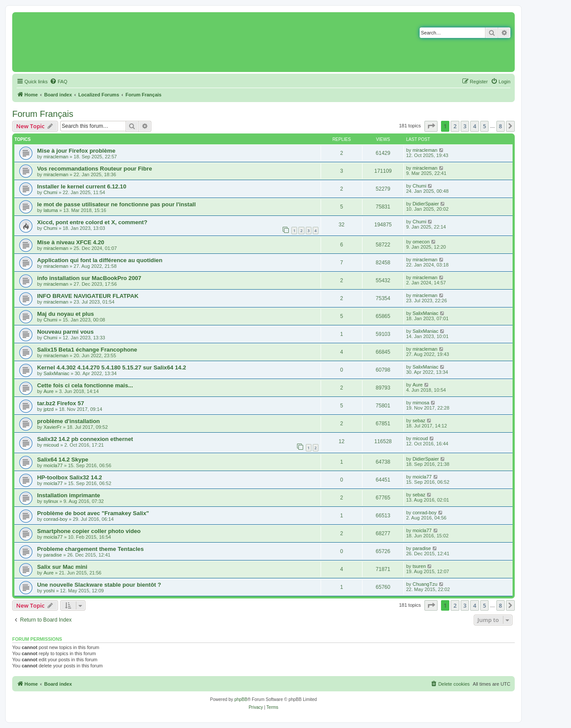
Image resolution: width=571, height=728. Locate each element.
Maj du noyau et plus (65, 314)
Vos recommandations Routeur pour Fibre (95, 169)
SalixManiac (426, 313)
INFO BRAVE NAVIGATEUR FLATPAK (88, 296)
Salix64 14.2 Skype (63, 460)
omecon (421, 242)
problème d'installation (68, 421)
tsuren (419, 566)
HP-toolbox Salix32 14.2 (70, 477)
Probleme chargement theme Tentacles (91, 549)
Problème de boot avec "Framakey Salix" (93, 513)
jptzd (49, 409)
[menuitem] (58, 82)
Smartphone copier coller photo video (89, 531)
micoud (51, 445)
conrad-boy (56, 519)
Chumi (51, 192)
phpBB (241, 699)
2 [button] (455, 126)
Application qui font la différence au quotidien (100, 260)
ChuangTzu (425, 584)
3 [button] (465, 126)
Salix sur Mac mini (62, 567)
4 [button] (474, 126)
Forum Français (43, 114)
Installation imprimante (68, 495)
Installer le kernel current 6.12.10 (82, 186)
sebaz (419, 420)
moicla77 (53, 465)
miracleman (56, 157)
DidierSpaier (426, 204)
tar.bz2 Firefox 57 (61, 403)
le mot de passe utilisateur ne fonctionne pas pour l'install (116, 204)
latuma (51, 210)
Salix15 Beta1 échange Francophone (87, 350)
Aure (49, 391)
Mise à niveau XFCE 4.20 (71, 242)
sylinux (51, 501)
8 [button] (501, 126)
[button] (431, 126)
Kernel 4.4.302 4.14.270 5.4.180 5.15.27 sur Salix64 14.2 (112, 367)
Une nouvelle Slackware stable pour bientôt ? (99, 585)
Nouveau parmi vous (65, 332)
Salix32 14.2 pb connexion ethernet (85, 439)
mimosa (421, 403)
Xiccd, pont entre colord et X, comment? (92, 222)
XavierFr (53, 427)
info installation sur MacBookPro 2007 (89, 278)
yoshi (49, 591)
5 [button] (484, 126)
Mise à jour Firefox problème (76, 151)
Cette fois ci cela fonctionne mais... (85, 385)
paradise (53, 555)
